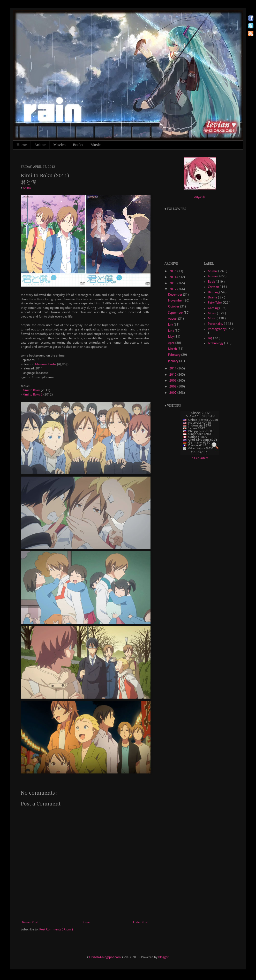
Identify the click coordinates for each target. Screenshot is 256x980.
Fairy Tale (215, 303)
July (171, 325)
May (171, 337)
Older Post (140, 922)
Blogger (163, 957)
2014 (173, 277)
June (171, 331)
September (176, 313)
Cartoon (214, 287)
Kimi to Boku (31, 390)
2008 (173, 386)
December (176, 295)
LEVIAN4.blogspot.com (105, 957)
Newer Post (30, 922)
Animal (213, 271)
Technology (216, 343)
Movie (212, 313)
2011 (173, 368)
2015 (173, 271)
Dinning (214, 292)
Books (78, 145)
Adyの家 (200, 197)
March (173, 349)
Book (212, 282)
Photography (217, 329)
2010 (173, 375)
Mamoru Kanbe (46, 364)
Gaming (214, 308)
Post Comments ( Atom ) (56, 929)
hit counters (200, 458)
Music (96, 145)
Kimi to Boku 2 (33, 394)
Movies (59, 145)
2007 (173, 393)
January (174, 361)
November (176, 301)
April (172, 343)
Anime (40, 145)
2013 (173, 283)
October (174, 306)
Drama (213, 297)
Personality (216, 324)
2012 (173, 289)
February (175, 355)
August (173, 319)
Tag (210, 338)
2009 (173, 381)
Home (22, 145)
